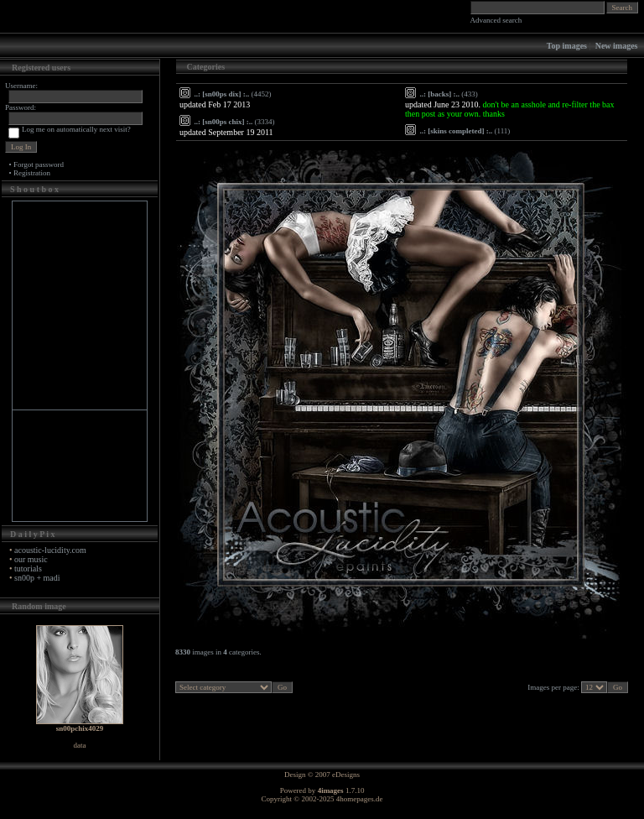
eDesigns (346, 775)
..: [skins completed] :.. (457, 131)
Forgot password (39, 164)
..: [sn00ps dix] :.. (222, 94)
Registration (32, 173)
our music (31, 559)
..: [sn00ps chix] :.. (224, 122)
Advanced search (496, 20)
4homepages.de (360, 799)
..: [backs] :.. (440, 94)
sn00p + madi (37, 578)
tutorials (28, 569)
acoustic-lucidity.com (50, 550)
